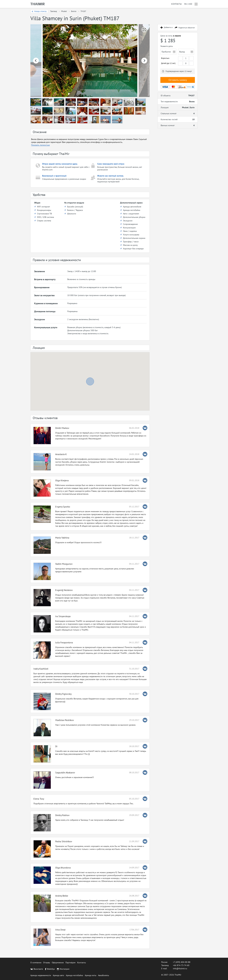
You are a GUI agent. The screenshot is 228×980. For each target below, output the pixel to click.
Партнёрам (70, 963)
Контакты (176, 4)
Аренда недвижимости (41, 975)
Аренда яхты (91, 975)
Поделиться (187, 28)
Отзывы (47, 963)
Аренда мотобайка (74, 975)
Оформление (58, 963)
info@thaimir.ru (180, 968)
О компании (36, 963)
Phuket (64, 11)
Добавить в (168, 27)
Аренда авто (58, 975)
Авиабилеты (103, 975)
